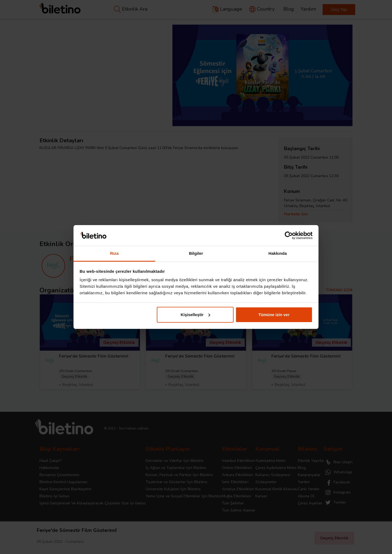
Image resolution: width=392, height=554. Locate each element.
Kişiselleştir (195, 315)
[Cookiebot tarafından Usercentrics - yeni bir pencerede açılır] (289, 235)
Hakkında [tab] (278, 253)
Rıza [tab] (114, 253)
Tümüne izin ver (274, 315)
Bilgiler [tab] (196, 253)
